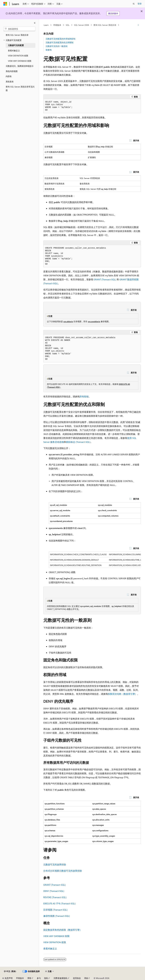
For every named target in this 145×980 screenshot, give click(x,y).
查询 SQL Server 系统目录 (105, 25)
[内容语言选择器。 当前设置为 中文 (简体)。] (10, 971)
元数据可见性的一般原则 (56, 46)
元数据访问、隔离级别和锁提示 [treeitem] (20, 66)
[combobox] (19, 29)
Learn (46, 25)
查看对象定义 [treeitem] (14, 51)
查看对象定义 (50, 948)
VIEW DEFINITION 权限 (55, 942)
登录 (140, 4)
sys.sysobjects (94, 321)
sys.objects (68, 321)
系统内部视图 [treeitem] (12, 71)
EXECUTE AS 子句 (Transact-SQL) (59, 903)
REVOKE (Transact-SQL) (55, 897)
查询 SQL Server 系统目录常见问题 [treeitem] (20, 88)
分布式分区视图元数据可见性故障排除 (63, 871)
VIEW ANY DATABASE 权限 (56, 936)
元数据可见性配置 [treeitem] (16, 45)
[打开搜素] (134, 4)
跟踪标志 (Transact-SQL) (78, 442)
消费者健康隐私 (60, 978)
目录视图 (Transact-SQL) (55, 910)
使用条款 (77, 978)
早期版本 (57, 25)
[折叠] (35, 23)
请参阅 (49, 50)
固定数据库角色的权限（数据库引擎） (63, 930)
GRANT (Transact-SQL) (105, 279)
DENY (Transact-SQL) (54, 891)
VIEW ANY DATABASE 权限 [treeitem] (20, 61)
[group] (95, 560)
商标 (86, 978)
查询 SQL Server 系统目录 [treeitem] (17, 35)
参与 (39, 978)
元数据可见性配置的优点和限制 (59, 42)
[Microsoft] (5, 4)
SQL (68, 25)
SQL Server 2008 (81, 25)
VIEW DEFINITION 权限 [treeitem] (18, 56)
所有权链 (84, 396)
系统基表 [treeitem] (10, 82)
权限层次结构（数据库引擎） (122, 694)
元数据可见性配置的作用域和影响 (60, 39)
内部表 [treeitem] (9, 76)
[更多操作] (138, 25)
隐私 (46, 978)
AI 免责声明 (7, 978)
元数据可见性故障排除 (55, 864)
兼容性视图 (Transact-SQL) (57, 916)
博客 (29, 978)
